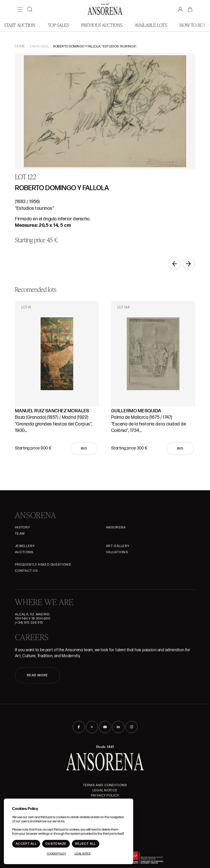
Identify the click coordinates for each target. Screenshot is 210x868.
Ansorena (116, 527)
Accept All (26, 844)
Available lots (151, 25)
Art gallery (118, 546)
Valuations (117, 552)
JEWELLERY (25, 546)
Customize (56, 844)
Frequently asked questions (43, 565)
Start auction (20, 25)
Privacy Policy (105, 795)
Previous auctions (102, 25)
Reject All (86, 844)
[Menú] (20, 9)
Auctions (24, 552)
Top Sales (58, 25)
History (22, 527)
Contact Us (26, 571)
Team (20, 534)
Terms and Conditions (105, 785)
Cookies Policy (57, 854)
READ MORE (37, 675)
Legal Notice (105, 790)
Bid (84, 448)
